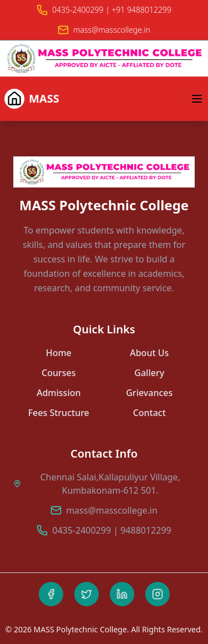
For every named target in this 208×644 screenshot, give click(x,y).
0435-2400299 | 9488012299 (111, 530)
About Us (149, 353)
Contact (149, 413)
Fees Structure (59, 413)
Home (59, 353)
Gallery (149, 373)
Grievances (149, 393)
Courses (59, 373)
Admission (59, 393)
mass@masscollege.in (112, 510)
